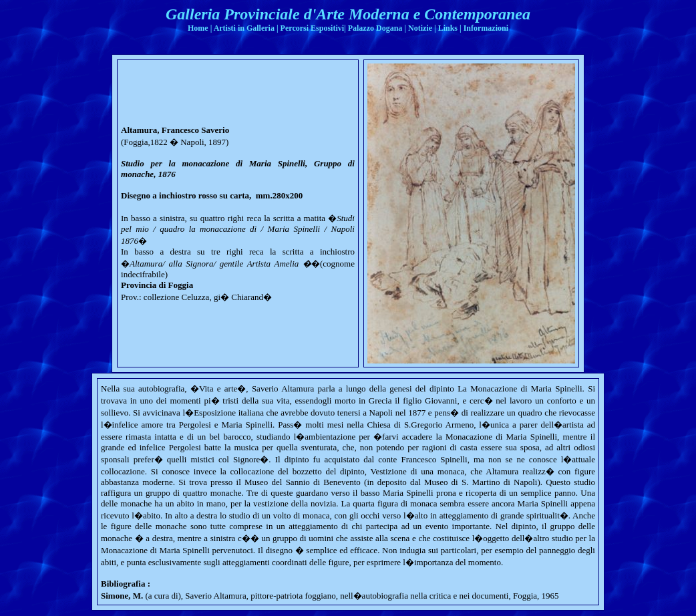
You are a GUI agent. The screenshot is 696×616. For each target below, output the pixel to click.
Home (198, 28)
